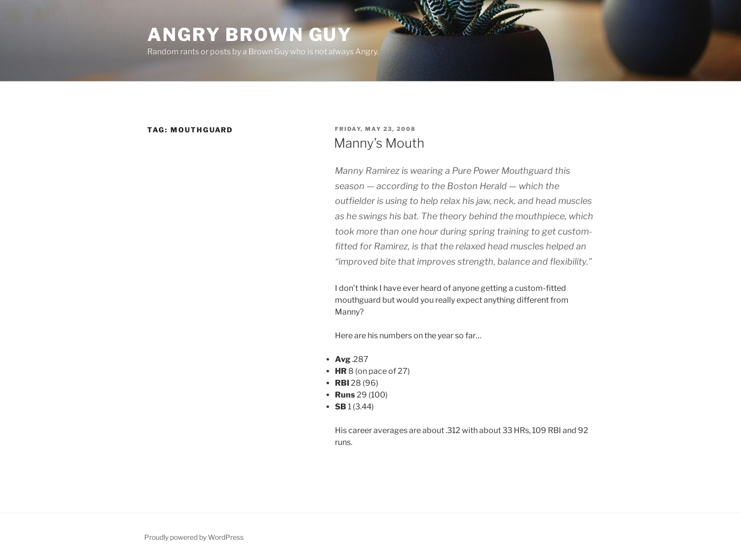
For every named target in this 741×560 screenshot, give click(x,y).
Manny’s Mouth (379, 143)
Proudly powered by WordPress (194, 537)
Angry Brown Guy (250, 35)
